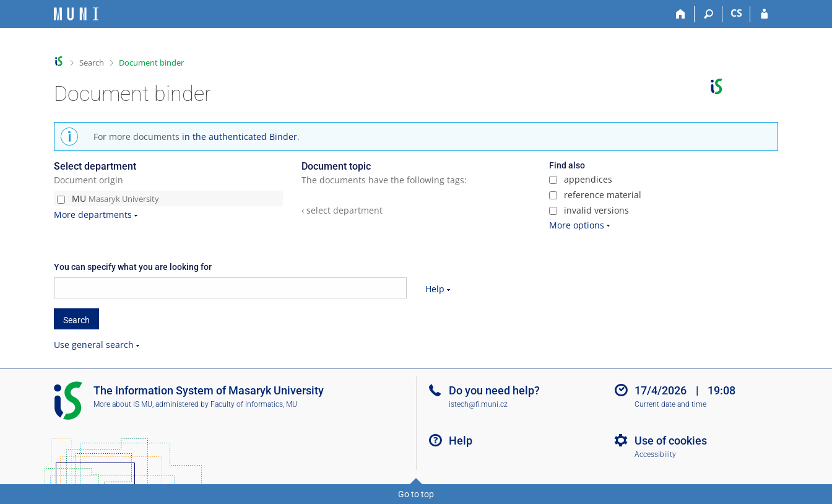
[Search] (708, 14)
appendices (581, 179)
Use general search (94, 345)
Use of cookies (671, 441)
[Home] (681, 14)
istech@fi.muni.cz (478, 404)
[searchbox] (230, 288)
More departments (93, 215)
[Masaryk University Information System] (76, 14)
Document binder (151, 63)
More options (577, 225)
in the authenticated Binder (240, 137)
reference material (595, 195)
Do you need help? (494, 390)
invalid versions (589, 210)
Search (92, 63)
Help (435, 289)
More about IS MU (123, 404)
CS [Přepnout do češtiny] (736, 13)
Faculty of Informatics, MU (254, 404)
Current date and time (670, 404)
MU (108, 198)
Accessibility (655, 454)
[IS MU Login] (764, 14)
